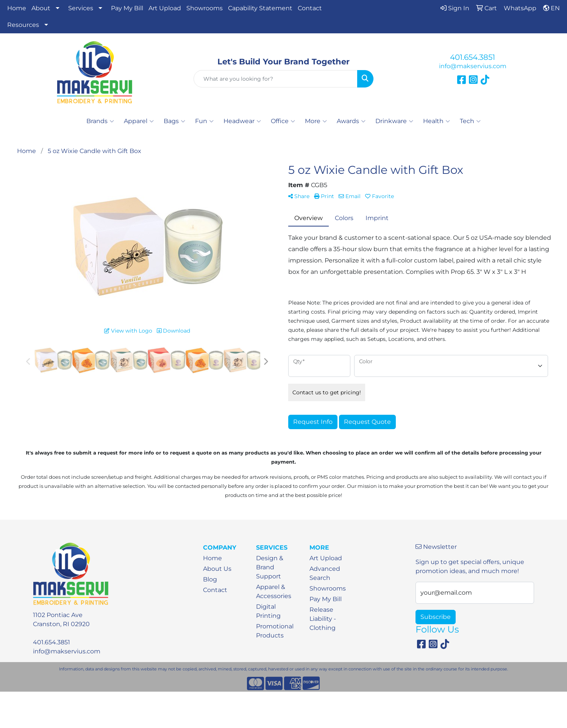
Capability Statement (260, 8)
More (316, 121)
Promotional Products (275, 631)
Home (17, 8)
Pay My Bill (127, 8)
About (41, 8)
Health (437, 121)
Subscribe (436, 617)
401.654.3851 (472, 57)
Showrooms (205, 8)
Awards (351, 121)
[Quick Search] (276, 79)
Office (283, 121)
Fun (204, 121)
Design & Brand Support (270, 567)
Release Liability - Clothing (323, 619)
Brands (100, 121)
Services (81, 8)
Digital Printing (268, 611)
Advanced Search (325, 573)
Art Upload (165, 8)
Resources (23, 25)
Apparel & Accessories (274, 591)
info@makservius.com (473, 66)
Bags (174, 121)
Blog (210, 579)
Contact (310, 8)
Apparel (139, 121)
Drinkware (394, 121)
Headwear (242, 121)
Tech (470, 121)
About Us (217, 569)
